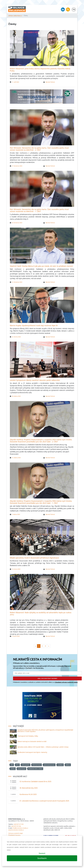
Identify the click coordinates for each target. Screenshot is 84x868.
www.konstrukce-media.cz (16, 830)
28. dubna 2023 (16, 396)
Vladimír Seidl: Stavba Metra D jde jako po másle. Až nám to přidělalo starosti (41, 266)
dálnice (68, 765)
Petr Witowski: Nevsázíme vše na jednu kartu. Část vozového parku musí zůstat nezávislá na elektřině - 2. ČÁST (39, 149)
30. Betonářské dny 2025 (29, 788)
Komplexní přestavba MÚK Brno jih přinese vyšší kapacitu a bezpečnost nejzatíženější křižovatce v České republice (45, 731)
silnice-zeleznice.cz (15, 16)
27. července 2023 (17, 166)
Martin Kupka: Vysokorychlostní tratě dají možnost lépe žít (34, 325)
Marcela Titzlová (50, 82)
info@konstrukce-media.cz (20, 828)
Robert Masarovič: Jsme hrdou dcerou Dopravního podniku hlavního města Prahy (40, 70)
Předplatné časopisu (14, 835)
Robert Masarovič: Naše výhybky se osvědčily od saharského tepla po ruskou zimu (41, 614)
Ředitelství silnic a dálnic (35, 769)
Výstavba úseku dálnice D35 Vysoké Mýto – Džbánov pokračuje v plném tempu (43, 747)
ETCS (17, 765)
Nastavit (42, 853)
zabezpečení (26, 765)
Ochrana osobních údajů (16, 833)
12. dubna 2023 (16, 458)
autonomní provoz (49, 765)
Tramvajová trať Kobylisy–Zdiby (28, 736)
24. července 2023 (17, 223)
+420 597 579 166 (16, 826)
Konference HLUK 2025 (28, 794)
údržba (13, 769)
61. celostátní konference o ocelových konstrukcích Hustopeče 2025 (44, 801)
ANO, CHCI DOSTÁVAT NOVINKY (47, 678)
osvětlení (60, 765)
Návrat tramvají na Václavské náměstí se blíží (32, 741)
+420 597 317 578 (18, 824)
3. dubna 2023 (16, 514)
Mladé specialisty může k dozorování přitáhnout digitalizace (34, 558)
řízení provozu (37, 765)
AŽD (12, 765)
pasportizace (22, 769)
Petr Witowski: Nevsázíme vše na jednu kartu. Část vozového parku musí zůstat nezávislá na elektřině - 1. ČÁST (39, 210)
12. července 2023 (17, 282)
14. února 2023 (16, 569)
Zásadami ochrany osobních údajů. (66, 682)
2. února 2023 (16, 636)
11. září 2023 (15, 82)
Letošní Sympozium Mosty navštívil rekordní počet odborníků (35, 380)
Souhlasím (42, 858)
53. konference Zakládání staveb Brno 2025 (35, 781)
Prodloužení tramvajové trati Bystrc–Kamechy (32, 752)
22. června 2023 (16, 337)
